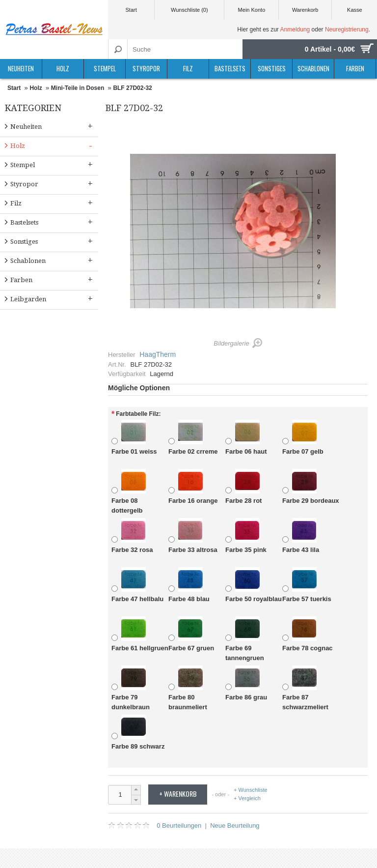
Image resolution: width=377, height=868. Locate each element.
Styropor (146, 68)
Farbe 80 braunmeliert (188, 688)
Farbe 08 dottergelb (129, 492)
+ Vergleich (247, 798)
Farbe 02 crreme (193, 438)
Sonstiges (272, 68)
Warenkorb (305, 10)
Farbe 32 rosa (132, 536)
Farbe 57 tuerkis (307, 585)
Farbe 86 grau (246, 683)
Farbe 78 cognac (308, 634)
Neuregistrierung (347, 29)
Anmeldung (295, 29)
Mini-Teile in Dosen (78, 88)
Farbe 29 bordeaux (311, 487)
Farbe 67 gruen (191, 634)
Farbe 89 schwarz (138, 733)
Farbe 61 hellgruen (140, 634)
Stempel (105, 68)
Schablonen (313, 68)
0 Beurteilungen (179, 825)
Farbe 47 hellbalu (137, 585)
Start (131, 10)
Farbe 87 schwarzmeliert (305, 688)
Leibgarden (53, 299)
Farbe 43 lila (301, 536)
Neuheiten (21, 68)
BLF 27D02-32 (132, 88)
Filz (188, 68)
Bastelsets (230, 68)
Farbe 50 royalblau (254, 585)
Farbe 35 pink (246, 536)
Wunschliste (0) (189, 10)
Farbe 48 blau (189, 585)
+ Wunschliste (251, 790)
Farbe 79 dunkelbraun (131, 688)
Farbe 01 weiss (134, 438)
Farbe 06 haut (246, 438)
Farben (355, 68)
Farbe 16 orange (193, 487)
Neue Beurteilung (235, 825)
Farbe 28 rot (243, 487)
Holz (63, 68)
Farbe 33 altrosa (193, 536)
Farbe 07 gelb (303, 438)
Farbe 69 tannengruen (245, 639)
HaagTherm (158, 354)
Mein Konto (252, 10)
